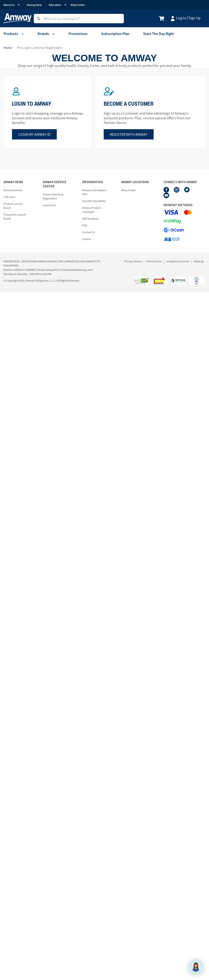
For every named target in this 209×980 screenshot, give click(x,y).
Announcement (13, 190)
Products (11, 34)
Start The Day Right (159, 34)
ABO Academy (90, 219)
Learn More (49, 205)
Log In (181, 18)
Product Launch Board (13, 206)
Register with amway (129, 134)
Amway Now (34, 5)
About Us (9, 5)
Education (55, 5)
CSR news (9, 197)
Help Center (78, 5)
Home (8, 48)
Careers (87, 239)
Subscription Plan (115, 34)
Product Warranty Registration (53, 196)
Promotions (78, 34)
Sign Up (194, 18)
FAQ (85, 225)
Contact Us (89, 232)
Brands (43, 34)
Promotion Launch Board (15, 217)
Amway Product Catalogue (92, 210)
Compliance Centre (178, 261)
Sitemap (199, 261)
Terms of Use (154, 261)
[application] (196, 967)
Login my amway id (34, 134)
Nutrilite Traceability (94, 201)
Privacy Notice (133, 261)
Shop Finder (129, 190)
